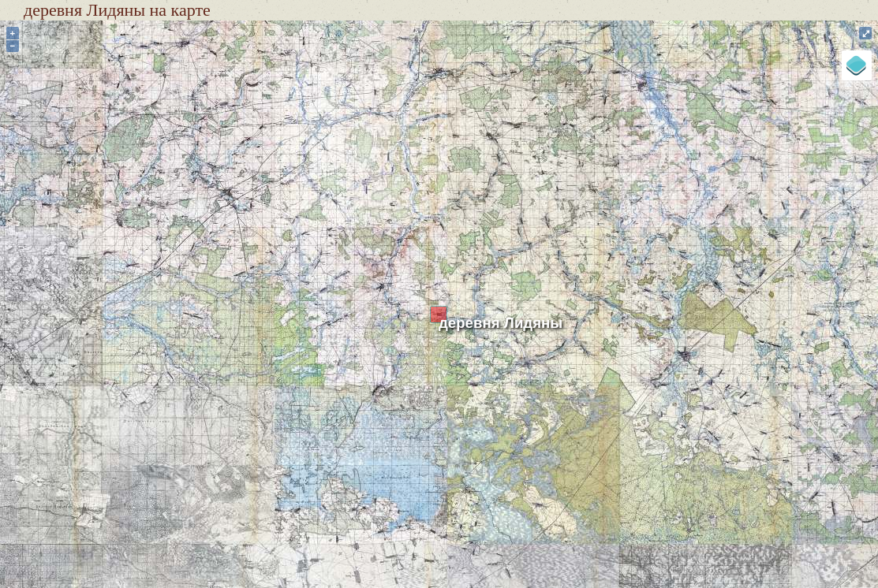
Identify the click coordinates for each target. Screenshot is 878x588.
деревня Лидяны (501, 323)
